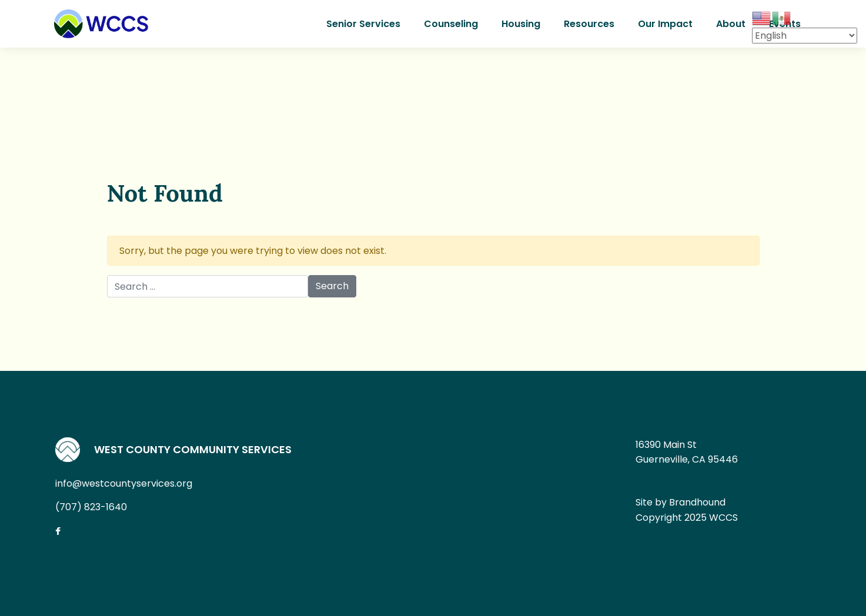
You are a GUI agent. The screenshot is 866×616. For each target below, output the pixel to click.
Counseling (451, 24)
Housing (521, 24)
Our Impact (665, 24)
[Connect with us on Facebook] (67, 532)
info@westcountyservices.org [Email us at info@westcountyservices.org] (124, 483)
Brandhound (697, 502)
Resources (589, 24)
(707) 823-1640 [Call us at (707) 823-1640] (91, 507)
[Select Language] (805, 36)
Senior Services (363, 24)
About (731, 24)
